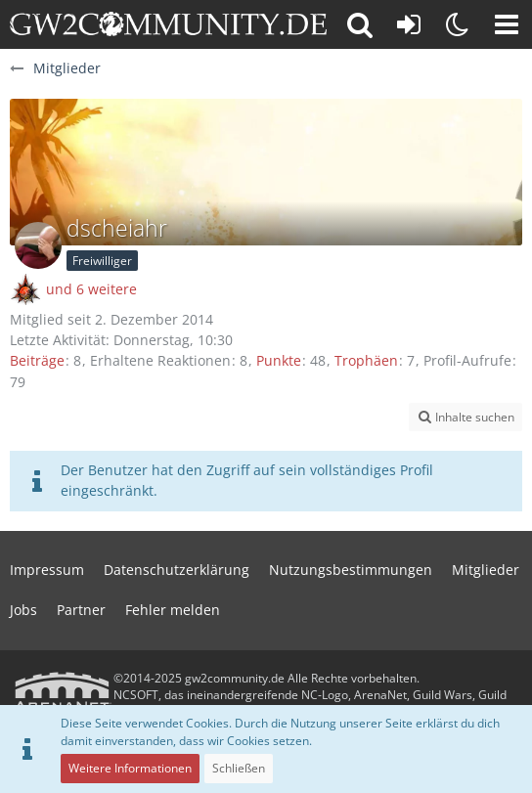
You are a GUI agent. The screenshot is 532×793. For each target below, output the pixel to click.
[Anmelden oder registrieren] (409, 24)
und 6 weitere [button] (91, 289)
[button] (507, 24)
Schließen (239, 768)
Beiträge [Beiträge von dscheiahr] (37, 360)
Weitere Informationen (130, 768)
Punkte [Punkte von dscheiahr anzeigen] (279, 360)
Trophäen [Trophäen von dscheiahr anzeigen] (366, 360)
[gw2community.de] (168, 24)
